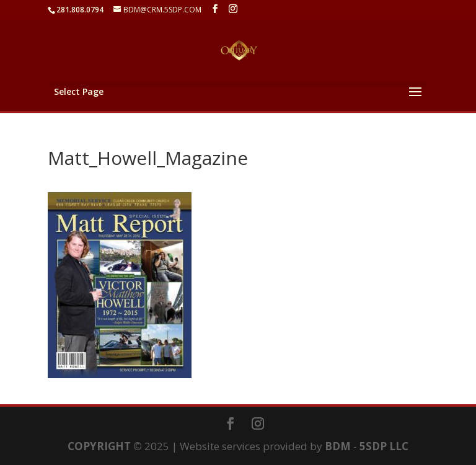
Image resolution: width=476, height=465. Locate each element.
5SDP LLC (384, 446)
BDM (338, 446)
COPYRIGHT (99, 446)
